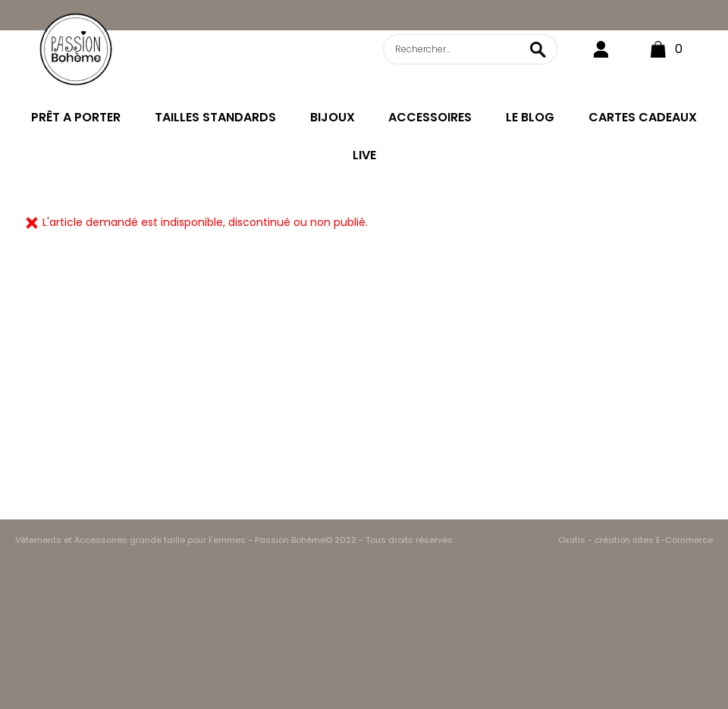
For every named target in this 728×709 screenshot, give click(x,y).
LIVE (364, 155)
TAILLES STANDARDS (215, 117)
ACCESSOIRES (430, 117)
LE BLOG (530, 117)
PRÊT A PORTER (76, 117)
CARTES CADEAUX (643, 117)
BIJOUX (333, 117)
